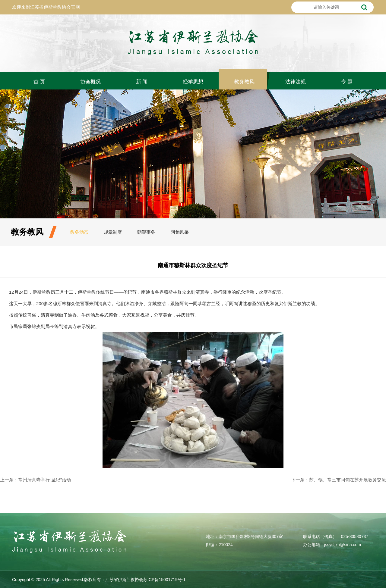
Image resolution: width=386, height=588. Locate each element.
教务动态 (79, 232)
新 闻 (142, 82)
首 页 (39, 82)
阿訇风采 (180, 232)
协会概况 (90, 82)
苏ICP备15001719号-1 (164, 580)
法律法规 (296, 82)
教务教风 (244, 82)
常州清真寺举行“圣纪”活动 (44, 480)
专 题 (347, 82)
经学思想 (193, 82)
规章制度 (113, 232)
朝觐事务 (146, 232)
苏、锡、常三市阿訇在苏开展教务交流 (348, 480)
